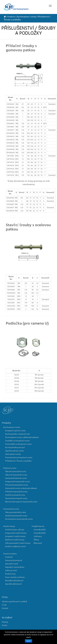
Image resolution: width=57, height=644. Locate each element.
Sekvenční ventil (12, 564)
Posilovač (9, 557)
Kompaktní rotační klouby (15, 536)
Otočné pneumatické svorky (16, 516)
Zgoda (28, 641)
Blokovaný (38, 543)
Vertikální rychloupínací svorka (17, 441)
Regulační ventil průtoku (15, 567)
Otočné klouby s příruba (15, 530)
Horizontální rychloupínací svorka (18, 444)
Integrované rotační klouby (16, 533)
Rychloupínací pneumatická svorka (19, 519)
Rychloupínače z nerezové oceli (17, 434)
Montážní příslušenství (14, 581)
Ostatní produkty (10, 554)
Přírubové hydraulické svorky (17, 485)
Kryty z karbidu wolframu (15, 577)
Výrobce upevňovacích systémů (14, 602)
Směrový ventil (11, 571)
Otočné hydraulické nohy (15, 495)
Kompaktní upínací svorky (15, 431)
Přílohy (36, 540)
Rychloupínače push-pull (15, 448)
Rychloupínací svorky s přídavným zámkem (22, 437)
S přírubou (38, 536)
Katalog (5, 622)
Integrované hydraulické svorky (18, 482)
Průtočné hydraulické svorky (16, 492)
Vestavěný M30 (40, 530)
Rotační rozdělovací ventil (15, 547)
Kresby (5, 625)
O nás (4, 605)
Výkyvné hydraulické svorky (16, 475)
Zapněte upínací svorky (14, 451)
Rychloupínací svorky (27, 17)
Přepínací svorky (10, 468)
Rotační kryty (10, 574)
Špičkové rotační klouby (15, 540)
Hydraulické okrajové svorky (16, 498)
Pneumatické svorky (11, 509)
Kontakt (5, 608)
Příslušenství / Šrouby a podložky (18, 461)
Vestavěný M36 (40, 533)
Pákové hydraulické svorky (16, 472)
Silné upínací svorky (13, 454)
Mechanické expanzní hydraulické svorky (21, 502)
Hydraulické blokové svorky (16, 478)
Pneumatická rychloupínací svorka (19, 458)
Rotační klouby (9, 526)
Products (11, 17)
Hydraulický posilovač (14, 560)
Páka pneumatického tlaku (16, 512)
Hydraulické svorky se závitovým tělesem (21, 488)
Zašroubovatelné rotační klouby (18, 543)
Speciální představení (14, 584)
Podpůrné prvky (38, 526)
